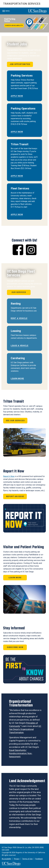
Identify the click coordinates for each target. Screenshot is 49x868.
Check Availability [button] (14, 25)
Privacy (17, 859)
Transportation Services (22, 4)
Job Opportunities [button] (20, 64)
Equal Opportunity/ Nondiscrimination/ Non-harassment (21, 753)
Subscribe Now (15, 647)
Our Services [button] (19, 292)
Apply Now (17, 96)
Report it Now (9, 476)
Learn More (17, 379)
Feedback (39, 859)
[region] (24, 23)
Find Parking (10, 20)
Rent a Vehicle (19, 318)
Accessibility (6, 859)
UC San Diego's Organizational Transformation (25, 729)
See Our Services (15, 421)
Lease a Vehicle (20, 346)
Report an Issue (15, 496)
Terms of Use (27, 859)
